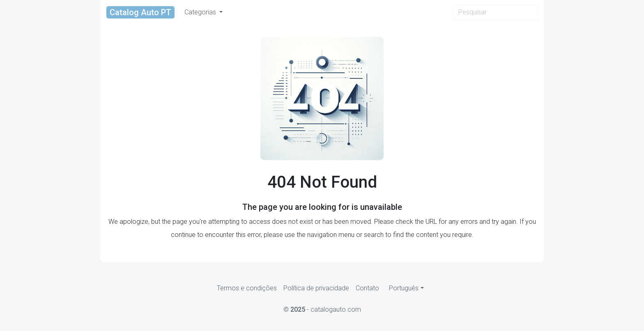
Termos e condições (247, 288)
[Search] (496, 12)
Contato (367, 288)
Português (404, 288)
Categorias (201, 12)
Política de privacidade (316, 288)
